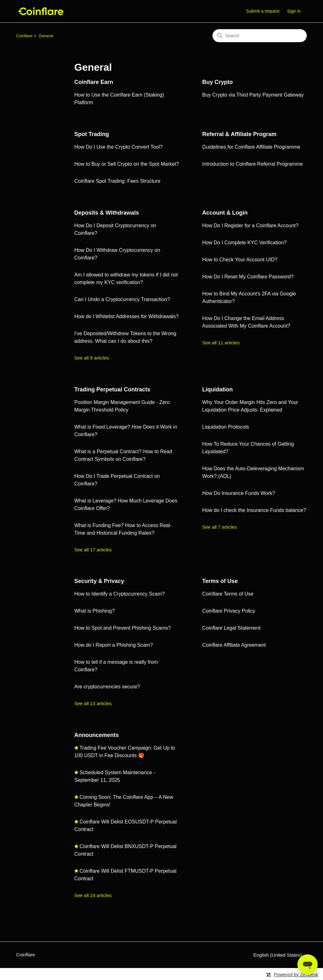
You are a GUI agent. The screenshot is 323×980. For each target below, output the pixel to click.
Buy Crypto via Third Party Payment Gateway (253, 95)
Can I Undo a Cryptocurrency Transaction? (122, 299)
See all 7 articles (220, 527)
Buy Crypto (217, 82)
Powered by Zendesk (296, 974)
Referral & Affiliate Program (239, 134)
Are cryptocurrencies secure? (107, 687)
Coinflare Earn (94, 82)
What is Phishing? (95, 611)
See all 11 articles (221, 343)
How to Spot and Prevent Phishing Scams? (123, 628)
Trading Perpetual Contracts (112, 389)
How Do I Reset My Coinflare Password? (248, 277)
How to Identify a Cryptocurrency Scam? (120, 594)
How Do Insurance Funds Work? (239, 493)
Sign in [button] (294, 11)
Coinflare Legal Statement (231, 628)
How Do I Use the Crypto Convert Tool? (119, 147)
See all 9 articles (92, 358)
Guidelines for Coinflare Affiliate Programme (251, 147)
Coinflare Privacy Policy (229, 611)
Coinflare (24, 36)
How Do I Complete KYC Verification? (244, 243)
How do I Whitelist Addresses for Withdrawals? (127, 316)
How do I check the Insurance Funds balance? (254, 510)
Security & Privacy (99, 581)
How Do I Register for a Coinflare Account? (250, 226)
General (46, 36)
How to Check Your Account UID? (240, 260)
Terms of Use (220, 581)
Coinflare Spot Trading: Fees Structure (117, 181)
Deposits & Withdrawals (107, 213)
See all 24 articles (93, 895)
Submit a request (263, 11)
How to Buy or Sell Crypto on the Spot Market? (127, 164)
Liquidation (217, 389)
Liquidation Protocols (226, 427)
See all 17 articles (93, 550)
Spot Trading (92, 134)
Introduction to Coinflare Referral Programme (253, 164)
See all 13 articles (93, 703)
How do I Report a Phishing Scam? (114, 645)
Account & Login (225, 213)
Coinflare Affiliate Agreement (234, 645)
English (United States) (280, 955)
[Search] (260, 36)
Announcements (97, 735)
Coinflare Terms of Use (228, 594)
